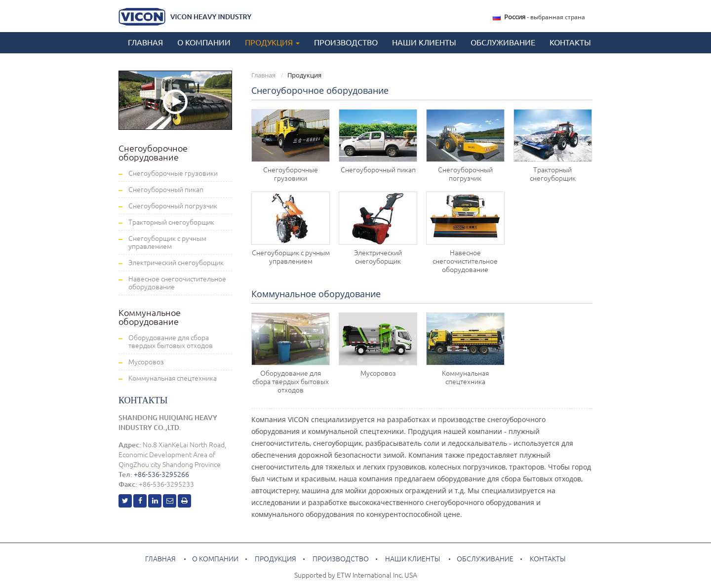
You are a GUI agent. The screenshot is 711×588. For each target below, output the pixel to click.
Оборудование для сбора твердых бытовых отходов (291, 382)
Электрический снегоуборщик (378, 257)
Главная (145, 42)
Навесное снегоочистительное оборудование (465, 261)
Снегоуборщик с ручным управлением (291, 257)
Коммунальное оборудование (316, 294)
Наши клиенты (424, 42)
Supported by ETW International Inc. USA (356, 575)
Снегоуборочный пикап (378, 170)
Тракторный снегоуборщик (553, 174)
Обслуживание (503, 42)
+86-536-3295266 (161, 474)
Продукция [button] (272, 42)
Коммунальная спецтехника (465, 377)
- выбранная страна (545, 17)
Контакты (570, 42)
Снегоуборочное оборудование (320, 90)
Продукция (276, 559)
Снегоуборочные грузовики (291, 174)
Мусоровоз (378, 373)
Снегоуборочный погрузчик (465, 174)
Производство (346, 42)
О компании (204, 42)
